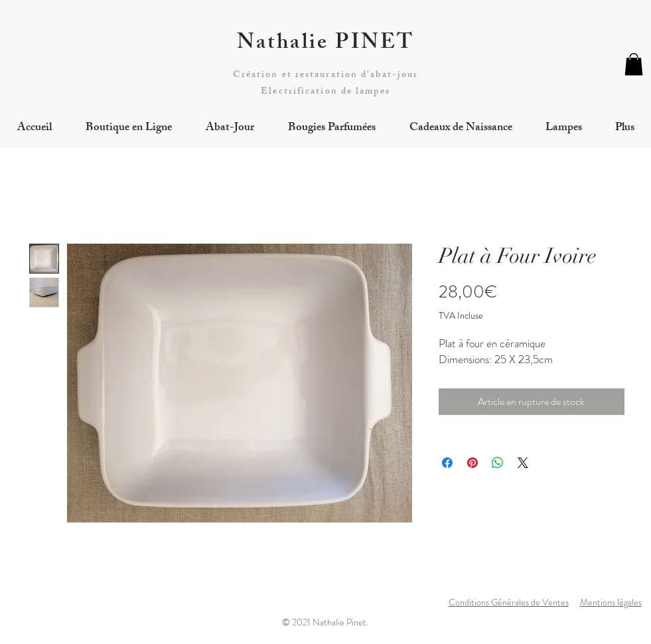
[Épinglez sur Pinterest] (472, 463)
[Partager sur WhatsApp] (498, 463)
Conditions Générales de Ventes (509, 602)
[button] (634, 64)
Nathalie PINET (326, 44)
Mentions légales (611, 602)
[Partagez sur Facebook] (447, 463)
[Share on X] (523, 463)
